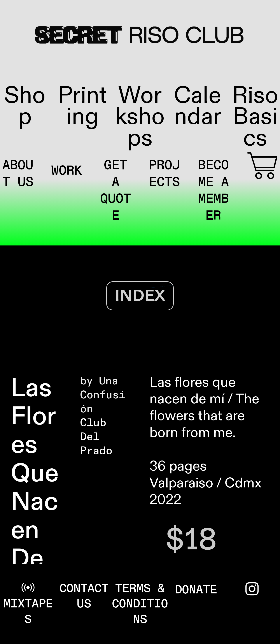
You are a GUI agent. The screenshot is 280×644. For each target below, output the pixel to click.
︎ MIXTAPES (28, 604)
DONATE (196, 590)
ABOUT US (18, 174)
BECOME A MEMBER (213, 191)
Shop (25, 106)
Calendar (198, 106)
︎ (262, 168)
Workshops (140, 117)
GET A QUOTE (116, 191)
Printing (82, 106)
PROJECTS (164, 174)
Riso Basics (255, 117)
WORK (67, 171)
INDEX (140, 296)
